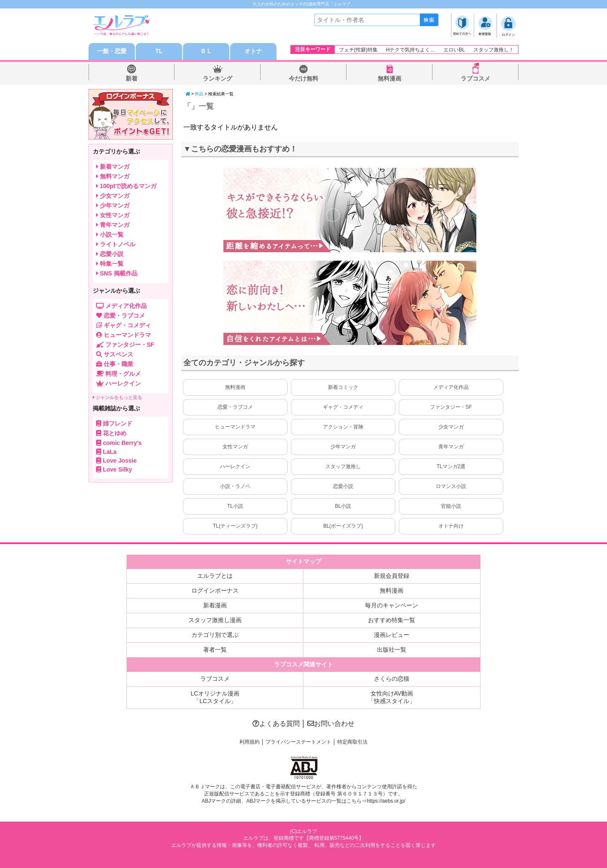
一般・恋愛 (112, 51)
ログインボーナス (215, 590)
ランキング (218, 78)
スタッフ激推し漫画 (215, 620)
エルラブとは (215, 576)
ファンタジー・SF (451, 407)
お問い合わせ (331, 724)
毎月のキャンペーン (392, 605)
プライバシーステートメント (298, 742)
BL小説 (343, 506)
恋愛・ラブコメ (235, 407)
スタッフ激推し (343, 466)
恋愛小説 (343, 486)
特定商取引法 (352, 742)
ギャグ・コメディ (343, 407)
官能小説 (451, 506)
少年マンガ (343, 447)
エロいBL (454, 50)
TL (159, 51)
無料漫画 (389, 78)
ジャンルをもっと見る (117, 397)
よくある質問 (276, 724)
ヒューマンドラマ (235, 427)
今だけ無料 (303, 78)
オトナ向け (451, 526)
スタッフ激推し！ (494, 50)
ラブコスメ (475, 78)
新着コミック (343, 387)
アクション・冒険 (343, 427)
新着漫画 (215, 605)
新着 (132, 78)
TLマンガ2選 (451, 466)
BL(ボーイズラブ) (343, 526)
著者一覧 (215, 650)
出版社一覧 (392, 650)
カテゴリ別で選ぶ (215, 635)
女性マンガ (235, 447)
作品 (199, 94)
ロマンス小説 (451, 486)
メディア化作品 (451, 387)
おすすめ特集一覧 (392, 620)
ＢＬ (206, 51)
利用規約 (250, 742)
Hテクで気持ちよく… (411, 50)
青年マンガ (451, 447)
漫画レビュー (392, 635)
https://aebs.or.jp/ (386, 801)
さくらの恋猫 (392, 679)
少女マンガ (451, 427)
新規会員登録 (392, 576)
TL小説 (235, 506)
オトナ (253, 51)
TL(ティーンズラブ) (235, 526)
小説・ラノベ (235, 486)
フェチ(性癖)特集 (358, 50)
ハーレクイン (235, 466)
